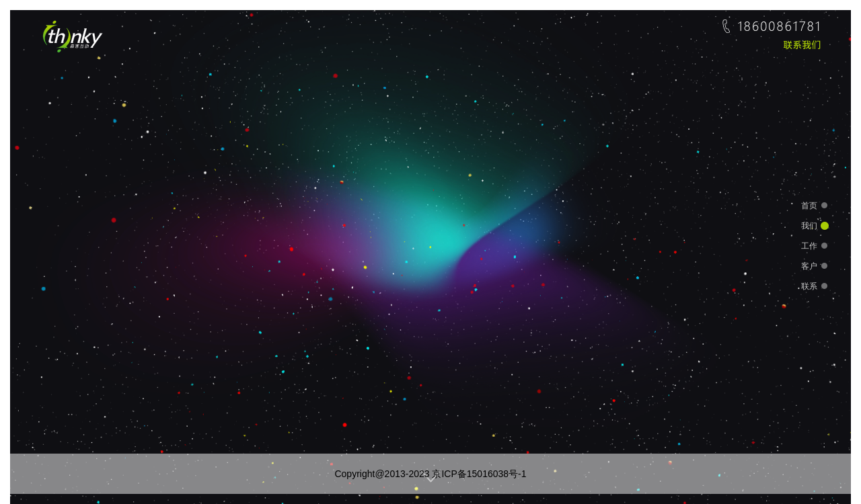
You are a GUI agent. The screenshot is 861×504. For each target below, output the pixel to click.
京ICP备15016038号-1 (479, 474)
